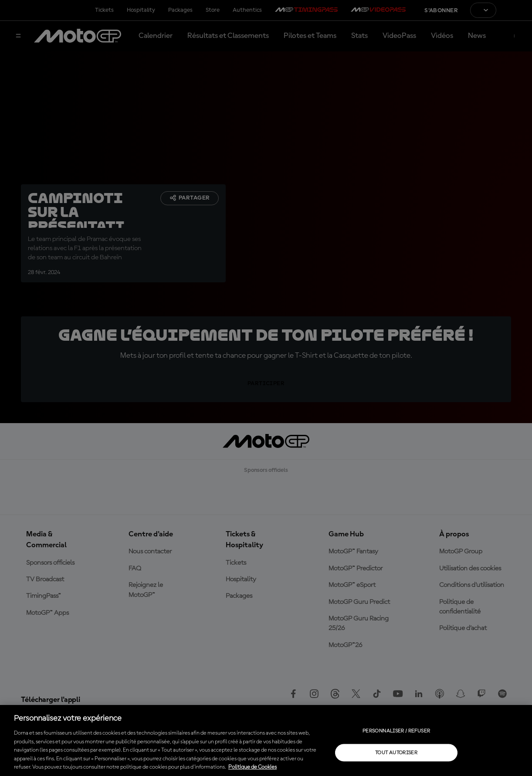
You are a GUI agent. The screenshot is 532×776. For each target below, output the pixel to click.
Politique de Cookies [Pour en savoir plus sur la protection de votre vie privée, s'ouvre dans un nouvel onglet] (252, 767)
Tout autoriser (396, 752)
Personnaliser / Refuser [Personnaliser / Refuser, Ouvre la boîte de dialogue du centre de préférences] (396, 731)
